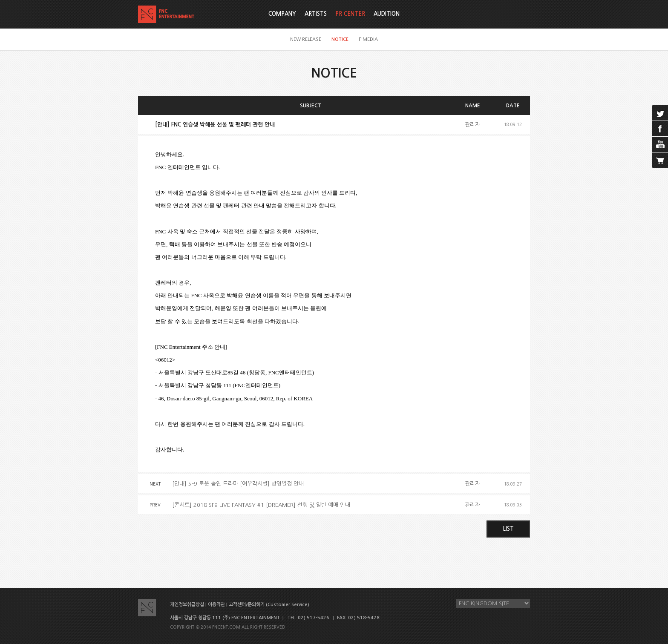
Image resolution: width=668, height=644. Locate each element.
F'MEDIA (368, 39)
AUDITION (387, 14)
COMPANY (282, 14)
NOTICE (340, 39)
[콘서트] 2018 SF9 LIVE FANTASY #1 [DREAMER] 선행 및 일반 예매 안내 (261, 505)
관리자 (472, 125)
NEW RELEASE (306, 39)
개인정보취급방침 (187, 605)
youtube (660, 144)
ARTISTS (316, 14)
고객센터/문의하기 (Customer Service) (269, 605)
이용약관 (216, 605)
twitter (660, 113)
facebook (660, 129)
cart (660, 160)
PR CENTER (350, 14)
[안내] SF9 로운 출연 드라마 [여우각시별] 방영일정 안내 (238, 484)
